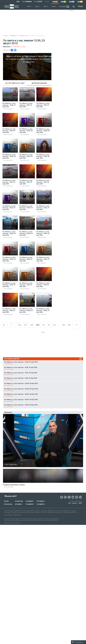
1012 (55, 325)
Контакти (59, 511)
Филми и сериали (35, 511)
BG (82, 7)
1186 (69, 325)
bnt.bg (6, 501)
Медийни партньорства (55, 512)
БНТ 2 (37, 7)
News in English (8, 515)
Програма (44, 511)
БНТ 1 (29, 7)
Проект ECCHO (53, 520)
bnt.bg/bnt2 (30, 504)
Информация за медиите (34, 512)
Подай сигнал (67, 511)
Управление (51, 511)
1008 (32, 325)
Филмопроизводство (15, 511)
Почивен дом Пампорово (70, 512)
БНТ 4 (54, 7)
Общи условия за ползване (12, 519)
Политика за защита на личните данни (31, 519)
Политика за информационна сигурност (16, 520)
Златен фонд (26, 511)
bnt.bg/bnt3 (41, 501)
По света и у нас (23, 36)
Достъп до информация (19, 512)
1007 (26, 325)
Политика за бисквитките (51, 519)
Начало (6, 36)
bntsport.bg (19, 501)
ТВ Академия (8, 512)
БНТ (18, 2)
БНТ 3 (46, 7)
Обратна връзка (33, 520)
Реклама (71, 11)
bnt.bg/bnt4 (41, 504)
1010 (44, 325)
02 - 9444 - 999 (75, 503)
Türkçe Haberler (17, 515)
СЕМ (40, 520)
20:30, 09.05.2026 (9, 487)
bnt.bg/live (19, 504)
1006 (20, 325)
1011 (49, 325)
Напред (74, 511)
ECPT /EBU (45, 520)
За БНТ (6, 511)
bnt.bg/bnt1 (30, 501)
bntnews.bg (8, 504)
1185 (64, 325)
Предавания (13, 36)
